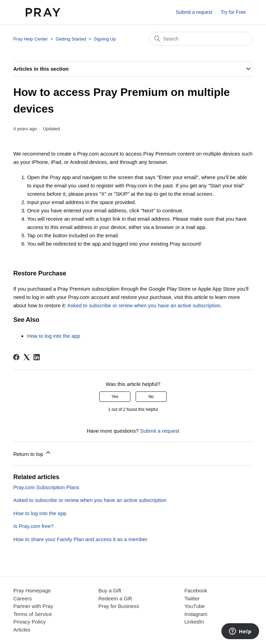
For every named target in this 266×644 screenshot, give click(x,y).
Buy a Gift (110, 590)
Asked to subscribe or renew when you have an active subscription (144, 305)
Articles (22, 630)
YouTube (195, 606)
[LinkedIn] (37, 357)
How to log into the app (53, 336)
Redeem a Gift (115, 598)
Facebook (196, 590)
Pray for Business (119, 606)
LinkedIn (194, 622)
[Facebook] (16, 357)
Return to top (32, 453)
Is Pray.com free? (33, 526)
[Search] (201, 39)
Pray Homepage (32, 590)
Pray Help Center (30, 39)
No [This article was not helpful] (151, 397)
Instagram (196, 614)
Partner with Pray (33, 606)
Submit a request (194, 12)
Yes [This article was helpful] (115, 397)
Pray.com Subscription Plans (46, 487)
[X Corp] (27, 357)
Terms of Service (33, 614)
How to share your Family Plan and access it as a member (80, 539)
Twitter (192, 598)
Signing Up (105, 39)
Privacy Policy (29, 622)
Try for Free (233, 12)
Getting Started (71, 39)
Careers (22, 598)
